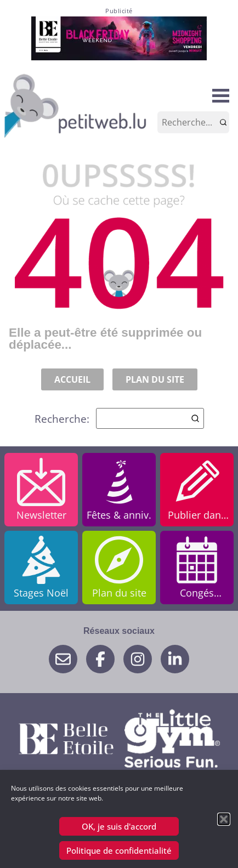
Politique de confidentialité (119, 850)
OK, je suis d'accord (119, 826)
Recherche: (119, 418)
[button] (224, 819)
